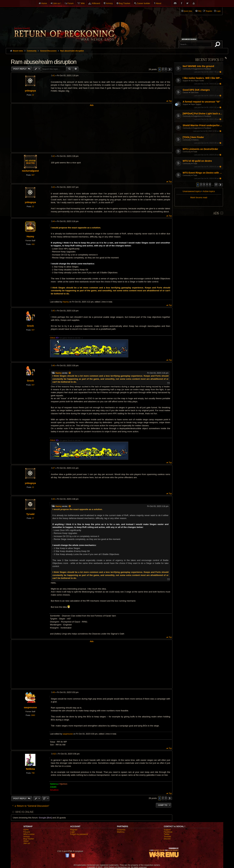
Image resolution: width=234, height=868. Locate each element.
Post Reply (20, 69)
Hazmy (30, 236)
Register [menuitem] (209, 11)
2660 (33, 715)
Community (187, 69)
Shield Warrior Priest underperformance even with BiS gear (203, 125)
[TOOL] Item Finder (193, 137)
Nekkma (30, 769)
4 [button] (207, 185)
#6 (54, 366)
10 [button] (216, 185)
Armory (109, 3)
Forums (27, 832)
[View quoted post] (70, 373)
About (158, 3)
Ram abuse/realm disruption (72, 51)
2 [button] (201, 185)
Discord (167, 839)
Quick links (188, 11)
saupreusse (30, 707)
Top (170, 101)
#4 (54, 221)
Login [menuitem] (219, 11)
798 (33, 773)
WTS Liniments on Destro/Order (200, 149)
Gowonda (121, 830)
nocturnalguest (30, 171)
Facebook (168, 832)
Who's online (29, 834)
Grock (30, 326)
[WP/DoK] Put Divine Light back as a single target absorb (203, 114)
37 (33, 518)
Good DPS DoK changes (196, 90)
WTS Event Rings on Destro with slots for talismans (203, 173)
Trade (195, 152)
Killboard (96, 3)
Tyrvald (30, 514)
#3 (54, 187)
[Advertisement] (92, 129)
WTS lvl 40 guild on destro (197, 161)
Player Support (196, 104)
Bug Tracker (125, 3)
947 (33, 175)
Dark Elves (195, 93)
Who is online (24, 812)
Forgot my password (79, 834)
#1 (54, 76)
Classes (186, 93)
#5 (54, 311)
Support (185, 81)
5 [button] (210, 185)
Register (74, 830)
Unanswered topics (192, 191)
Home (44, 3)
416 (33, 244)
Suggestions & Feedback (202, 69)
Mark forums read (199, 197)
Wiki (83, 3)
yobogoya (30, 91)
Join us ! (57, 3)
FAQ (200, 11)
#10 (54, 754)
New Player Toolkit (197, 81)
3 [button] (204, 185)
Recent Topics (207, 60)
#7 (54, 468)
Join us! (27, 843)
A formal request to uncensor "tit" (201, 102)
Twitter (167, 834)
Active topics (209, 191)
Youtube (167, 837)
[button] (221, 185)
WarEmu (121, 832)
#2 (54, 156)
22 (33, 95)
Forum (71, 3)
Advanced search (190, 39)
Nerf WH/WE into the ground (198, 66)
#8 (54, 499)
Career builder (143, 3)
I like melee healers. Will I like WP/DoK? (203, 78)
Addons (196, 140)
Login (73, 832)
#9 (54, 692)
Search (218, 45)
